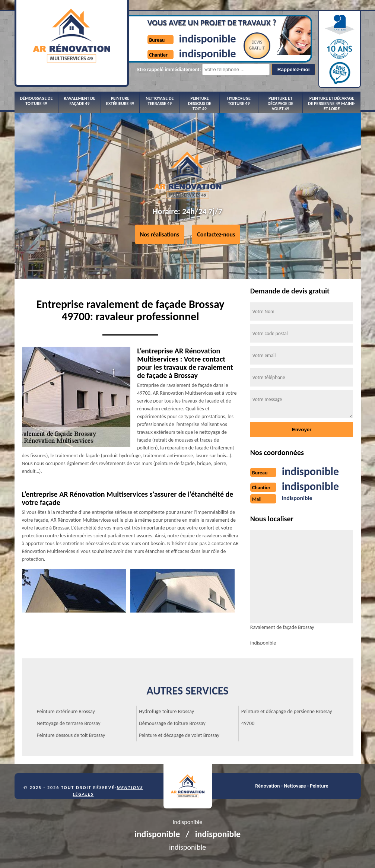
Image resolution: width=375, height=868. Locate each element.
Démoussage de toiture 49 (36, 101)
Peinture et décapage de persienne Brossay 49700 (287, 717)
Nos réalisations (160, 234)
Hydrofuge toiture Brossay (166, 711)
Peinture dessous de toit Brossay (71, 735)
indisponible (208, 39)
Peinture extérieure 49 (120, 101)
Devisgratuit (257, 45)
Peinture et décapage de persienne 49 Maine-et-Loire (332, 104)
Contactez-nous (216, 234)
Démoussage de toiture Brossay (172, 723)
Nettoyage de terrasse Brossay (69, 723)
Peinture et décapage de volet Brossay (179, 735)
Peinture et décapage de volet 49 (280, 104)
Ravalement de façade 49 (79, 101)
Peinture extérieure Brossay (66, 711)
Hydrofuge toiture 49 (239, 101)
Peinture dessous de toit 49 (200, 104)
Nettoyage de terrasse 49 (160, 101)
